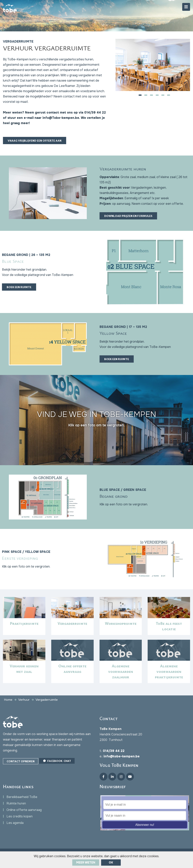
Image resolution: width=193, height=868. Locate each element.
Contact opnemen (21, 768)
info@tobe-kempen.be (122, 763)
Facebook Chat (57, 768)
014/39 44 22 (114, 758)
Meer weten (86, 863)
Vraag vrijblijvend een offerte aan (35, 143)
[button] (140, 96)
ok (111, 863)
